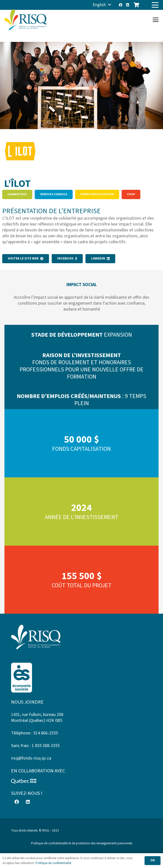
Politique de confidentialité (53, 863)
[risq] (25, 20)
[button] (102, 5)
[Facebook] (121, 5)
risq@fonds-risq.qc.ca (31, 758)
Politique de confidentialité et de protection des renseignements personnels (82, 843)
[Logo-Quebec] (81, 781)
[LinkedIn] (128, 5)
